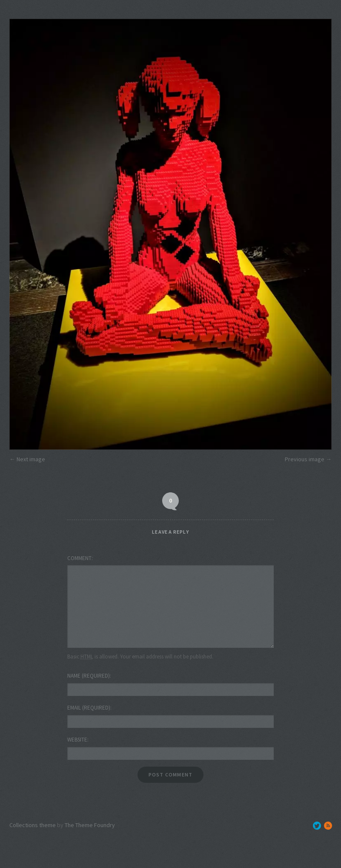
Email (89, 708)
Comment (79, 558)
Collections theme (33, 825)
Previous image (305, 459)
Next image (31, 459)
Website (77, 740)
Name (89, 676)
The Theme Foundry (90, 825)
